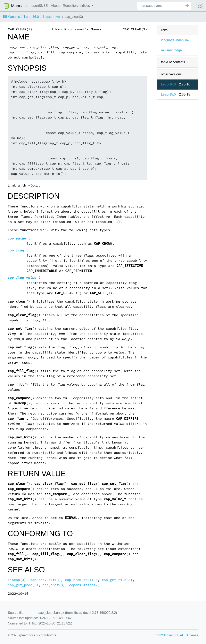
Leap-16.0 (31, 17)
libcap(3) (17, 580)
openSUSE (40, 6)
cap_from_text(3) (81, 580)
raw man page (171, 50)
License (193, 635)
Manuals (12, 17)
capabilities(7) (84, 585)
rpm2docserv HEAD (170, 635)
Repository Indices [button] (77, 6)
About (55, 6)
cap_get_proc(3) (23, 585)
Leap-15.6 (168, 94)
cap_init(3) (54, 585)
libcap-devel (52, 17)
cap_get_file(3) (117, 580)
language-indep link (175, 40)
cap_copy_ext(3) (46, 580)
